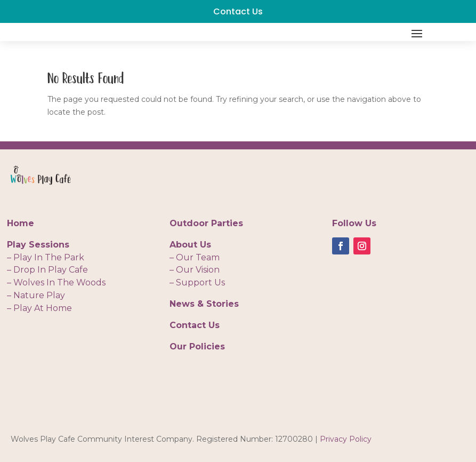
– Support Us (197, 282)
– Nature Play (36, 295)
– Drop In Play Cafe (47, 270)
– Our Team (195, 257)
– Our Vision (195, 270)
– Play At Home (39, 308)
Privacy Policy (346, 439)
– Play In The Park (46, 257)
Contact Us (238, 11)
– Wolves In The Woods (56, 282)
